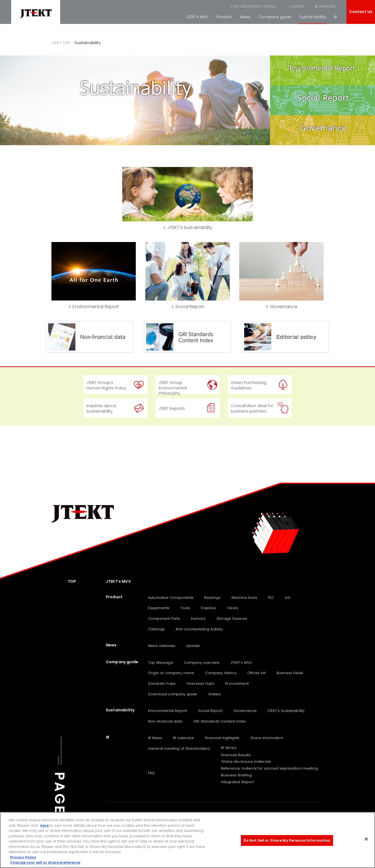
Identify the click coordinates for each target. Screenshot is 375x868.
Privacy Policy (23, 857)
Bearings (212, 598)
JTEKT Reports (172, 408)
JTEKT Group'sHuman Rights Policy (107, 385)
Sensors (198, 619)
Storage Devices (232, 619)
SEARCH (297, 6)
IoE (288, 598)
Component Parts (164, 619)
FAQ (151, 773)
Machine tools (244, 598)
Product (224, 17)
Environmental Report (168, 711)
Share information (267, 738)
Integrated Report (237, 782)
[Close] (366, 839)
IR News (155, 738)
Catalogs (156, 629)
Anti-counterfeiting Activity (199, 629)
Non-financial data (165, 721)
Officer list (256, 673)
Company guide (275, 17)
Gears (233, 608)
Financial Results (236, 755)
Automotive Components (171, 598)
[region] (187, 840)
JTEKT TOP (61, 43)
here (44, 825)
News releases (162, 646)
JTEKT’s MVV (197, 17)
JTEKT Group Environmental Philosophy (173, 387)
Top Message (161, 663)
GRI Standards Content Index (219, 721)
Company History (221, 673)
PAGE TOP (60, 812)
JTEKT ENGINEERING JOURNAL (253, 6)
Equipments (159, 608)
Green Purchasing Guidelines (249, 385)
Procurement (237, 683)
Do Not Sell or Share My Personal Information (287, 840)
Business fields (290, 673)
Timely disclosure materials (246, 762)
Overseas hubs (200, 683)
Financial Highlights (222, 738)
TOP (72, 581)
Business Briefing (236, 775)
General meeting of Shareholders (179, 748)
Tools (185, 608)
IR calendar (184, 738)
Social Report (210, 711)
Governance (245, 711)
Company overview (202, 663)
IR (335, 17)
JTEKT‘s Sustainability (286, 711)
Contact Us (361, 12)
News (245, 17)
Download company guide (173, 694)
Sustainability (312, 17)
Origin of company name (171, 673)
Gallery (215, 694)
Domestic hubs (162, 683)
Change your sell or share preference (45, 862)
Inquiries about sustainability (101, 408)
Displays (208, 608)
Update (193, 646)
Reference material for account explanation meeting (269, 768)
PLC (271, 598)
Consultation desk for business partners (252, 408)
